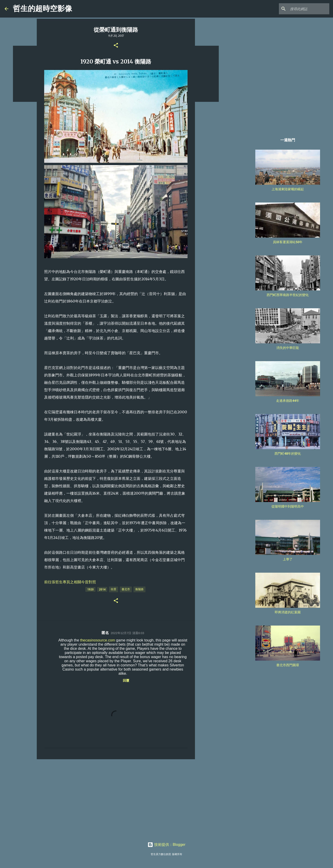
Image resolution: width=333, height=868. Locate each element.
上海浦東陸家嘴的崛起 (288, 189)
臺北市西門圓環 (288, 665)
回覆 (126, 680)
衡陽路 (139, 589)
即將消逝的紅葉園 (288, 612)
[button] (116, 46)
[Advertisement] (116, 798)
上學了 (288, 559)
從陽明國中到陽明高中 (288, 506)
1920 (90, 589)
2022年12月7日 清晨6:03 (128, 633)
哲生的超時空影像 (43, 9)
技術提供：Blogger (166, 845)
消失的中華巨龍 (288, 348)
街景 (114, 589)
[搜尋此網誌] (305, 9)
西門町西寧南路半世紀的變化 (288, 295)
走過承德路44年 (288, 401)
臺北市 (126, 589)
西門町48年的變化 (288, 454)
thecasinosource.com (97, 640)
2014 (102, 589)
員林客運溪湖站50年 (288, 242)
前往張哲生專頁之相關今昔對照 (70, 582)
